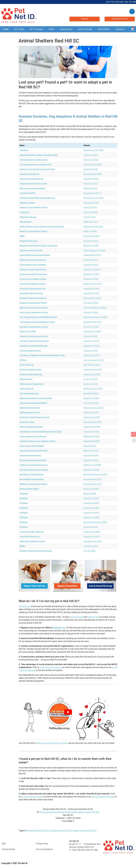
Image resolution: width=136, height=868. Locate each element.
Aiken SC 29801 (90, 446)
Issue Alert (66, 29)
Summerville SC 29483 (93, 422)
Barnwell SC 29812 (91, 393)
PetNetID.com (25, 606)
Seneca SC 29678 (91, 241)
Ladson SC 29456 (90, 212)
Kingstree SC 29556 (91, 398)
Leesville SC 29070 (91, 265)
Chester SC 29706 (91, 169)
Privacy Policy (42, 844)
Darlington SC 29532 (92, 417)
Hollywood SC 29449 (92, 427)
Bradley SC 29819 (91, 222)
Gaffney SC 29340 (91, 413)
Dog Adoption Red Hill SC (60, 831)
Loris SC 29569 (89, 551)
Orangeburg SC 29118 (92, 193)
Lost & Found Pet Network (103, 797)
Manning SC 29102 (91, 160)
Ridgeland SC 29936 (91, 436)
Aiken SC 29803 (90, 494)
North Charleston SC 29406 (94, 250)
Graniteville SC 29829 (92, 374)
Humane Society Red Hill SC (84, 831)
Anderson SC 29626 (91, 236)
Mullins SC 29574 (90, 188)
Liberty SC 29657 (90, 207)
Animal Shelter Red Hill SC (37, 831)
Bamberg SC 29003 (91, 489)
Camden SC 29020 (91, 327)
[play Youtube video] (68, 712)
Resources (104, 29)
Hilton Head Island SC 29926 (95, 308)
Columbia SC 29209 (91, 432)
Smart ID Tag (93, 617)
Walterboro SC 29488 (92, 331)
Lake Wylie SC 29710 (92, 365)
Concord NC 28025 (91, 403)
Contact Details (8, 849)
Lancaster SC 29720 (92, 346)
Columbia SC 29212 (91, 203)
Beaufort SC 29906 (91, 246)
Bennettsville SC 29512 (93, 322)
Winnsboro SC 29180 (92, 269)
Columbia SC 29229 (91, 503)
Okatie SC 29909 (90, 231)
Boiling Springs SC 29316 (93, 227)
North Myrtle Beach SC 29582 (95, 317)
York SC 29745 (89, 217)
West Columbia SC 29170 (94, 360)
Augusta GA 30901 (91, 455)
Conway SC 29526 (91, 312)
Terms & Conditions (44, 849)
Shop (52, 29)
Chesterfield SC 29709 (92, 255)
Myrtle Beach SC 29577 (93, 284)
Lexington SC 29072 (91, 341)
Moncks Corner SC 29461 (94, 198)
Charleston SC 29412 (92, 355)
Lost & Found (85, 29)
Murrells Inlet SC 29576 (93, 174)
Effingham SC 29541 (92, 274)
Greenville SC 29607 (91, 293)
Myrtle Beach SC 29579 (93, 389)
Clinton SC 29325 (90, 336)
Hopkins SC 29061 (91, 155)
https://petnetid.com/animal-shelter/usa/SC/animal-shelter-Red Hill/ (70, 812)
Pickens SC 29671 (91, 260)
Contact (120, 29)
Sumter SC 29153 (91, 379)
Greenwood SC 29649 (92, 298)
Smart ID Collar (77, 617)
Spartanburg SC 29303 (93, 541)
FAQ (4, 844)
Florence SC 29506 (91, 279)
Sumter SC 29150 (91, 384)
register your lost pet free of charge (52, 743)
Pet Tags (19, 29)
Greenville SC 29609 (91, 289)
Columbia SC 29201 (91, 179)
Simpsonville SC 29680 (93, 165)
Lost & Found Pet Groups (51, 667)
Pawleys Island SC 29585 (93, 150)
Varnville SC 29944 (91, 303)
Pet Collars (36, 29)
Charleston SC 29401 (92, 532)
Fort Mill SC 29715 (91, 184)
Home (6, 29)
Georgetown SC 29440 (93, 370)
